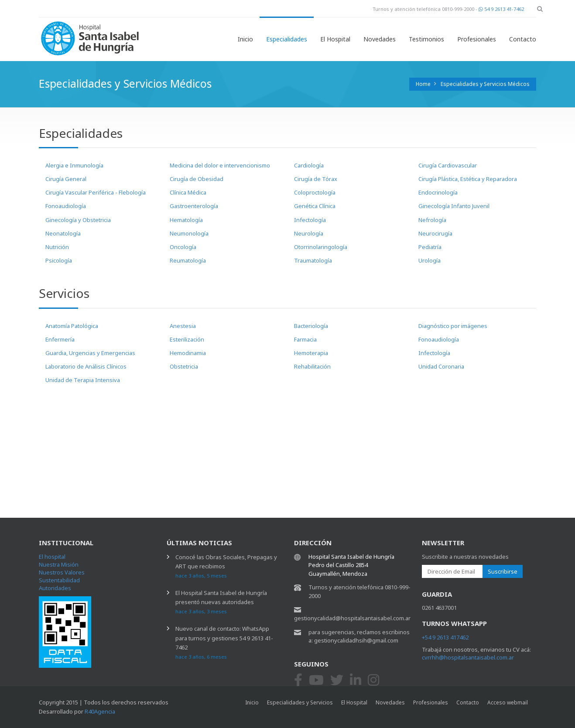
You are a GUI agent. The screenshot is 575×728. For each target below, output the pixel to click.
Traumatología (313, 260)
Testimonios (426, 39)
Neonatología (63, 233)
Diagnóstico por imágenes (453, 326)
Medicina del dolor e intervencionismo (220, 165)
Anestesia (183, 326)
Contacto (523, 39)
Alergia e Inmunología (74, 165)
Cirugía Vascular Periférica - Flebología (96, 192)
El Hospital (335, 39)
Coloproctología (315, 192)
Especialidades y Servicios (300, 702)
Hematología (186, 220)
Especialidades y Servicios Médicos (485, 84)
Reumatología (188, 260)
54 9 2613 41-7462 (501, 9)
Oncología (183, 247)
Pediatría (430, 247)
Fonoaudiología (66, 206)
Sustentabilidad (59, 580)
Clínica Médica (188, 192)
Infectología (310, 220)
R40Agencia (100, 711)
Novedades (380, 39)
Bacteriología (311, 326)
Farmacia (305, 339)
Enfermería (60, 339)
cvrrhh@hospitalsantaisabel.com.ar (468, 657)
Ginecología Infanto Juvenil (454, 206)
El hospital (52, 557)
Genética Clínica (315, 206)
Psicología (59, 260)
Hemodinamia (188, 353)
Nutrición (57, 247)
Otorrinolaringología (321, 247)
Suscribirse (503, 571)
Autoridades (55, 588)
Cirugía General (66, 179)
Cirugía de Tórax (316, 179)
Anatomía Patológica (72, 326)
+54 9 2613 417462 (445, 637)
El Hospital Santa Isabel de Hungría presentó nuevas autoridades (221, 602)
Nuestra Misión (59, 564)
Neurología (309, 233)
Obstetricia (184, 366)
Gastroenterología (194, 206)
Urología (430, 260)
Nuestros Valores (62, 572)
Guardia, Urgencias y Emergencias (90, 353)
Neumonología (189, 233)
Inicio (245, 39)
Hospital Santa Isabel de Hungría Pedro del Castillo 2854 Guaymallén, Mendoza (351, 565)
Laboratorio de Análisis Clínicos (86, 366)
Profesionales (477, 39)
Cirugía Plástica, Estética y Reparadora (468, 179)
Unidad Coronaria (441, 366)
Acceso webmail (508, 702)
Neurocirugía (435, 233)
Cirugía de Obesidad (197, 179)
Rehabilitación (312, 366)
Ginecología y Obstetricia (78, 220)
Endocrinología (438, 192)
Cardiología (309, 165)
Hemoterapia (311, 353)
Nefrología (432, 220)
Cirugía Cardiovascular (448, 165)
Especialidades (287, 39)
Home (423, 84)
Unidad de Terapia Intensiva (83, 380)
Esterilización (187, 339)
